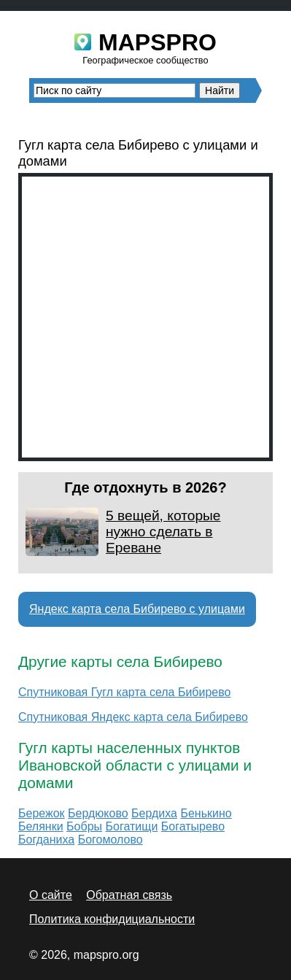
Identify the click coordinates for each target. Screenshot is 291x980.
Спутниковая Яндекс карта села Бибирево (133, 717)
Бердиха (154, 813)
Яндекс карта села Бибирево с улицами (137, 609)
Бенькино (206, 813)
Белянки (41, 826)
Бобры (84, 826)
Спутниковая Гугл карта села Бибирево (124, 692)
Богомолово (110, 840)
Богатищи (132, 826)
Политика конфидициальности (112, 919)
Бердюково (98, 813)
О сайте (51, 895)
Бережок (42, 813)
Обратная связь (129, 895)
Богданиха (46, 840)
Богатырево (193, 826)
